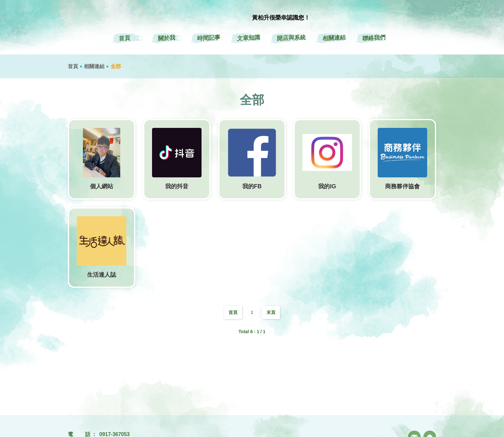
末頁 (271, 312)
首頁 (73, 66)
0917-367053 (114, 434)
